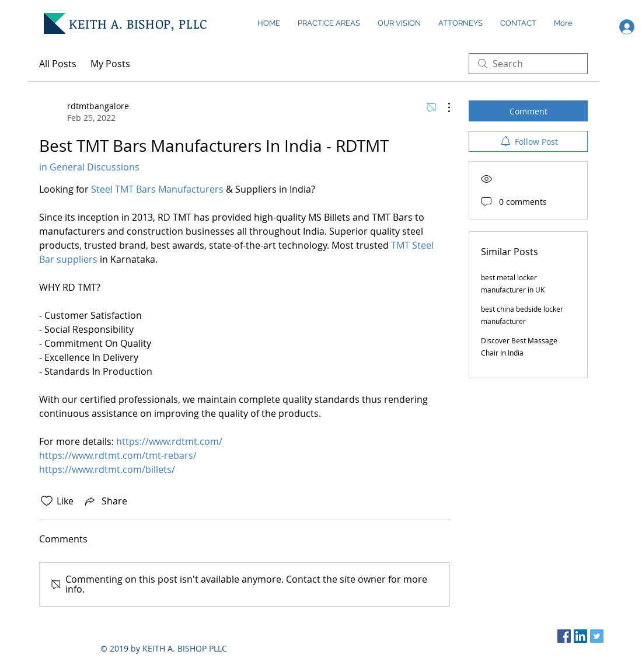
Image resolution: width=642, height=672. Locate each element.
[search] (528, 64)
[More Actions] (443, 107)
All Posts (58, 64)
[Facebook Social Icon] (564, 636)
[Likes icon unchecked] (47, 501)
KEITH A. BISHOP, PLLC (138, 23)
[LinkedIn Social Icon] (580, 636)
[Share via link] (105, 501)
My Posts (110, 64)
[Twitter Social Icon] (597, 636)
